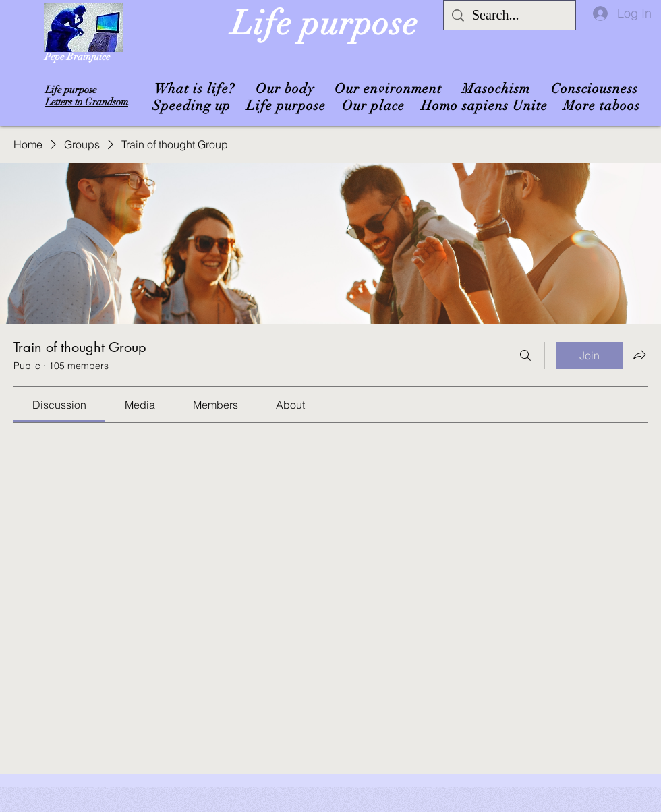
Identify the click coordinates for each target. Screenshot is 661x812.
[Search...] (510, 15)
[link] (59, 405)
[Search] (525, 355)
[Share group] (639, 355)
